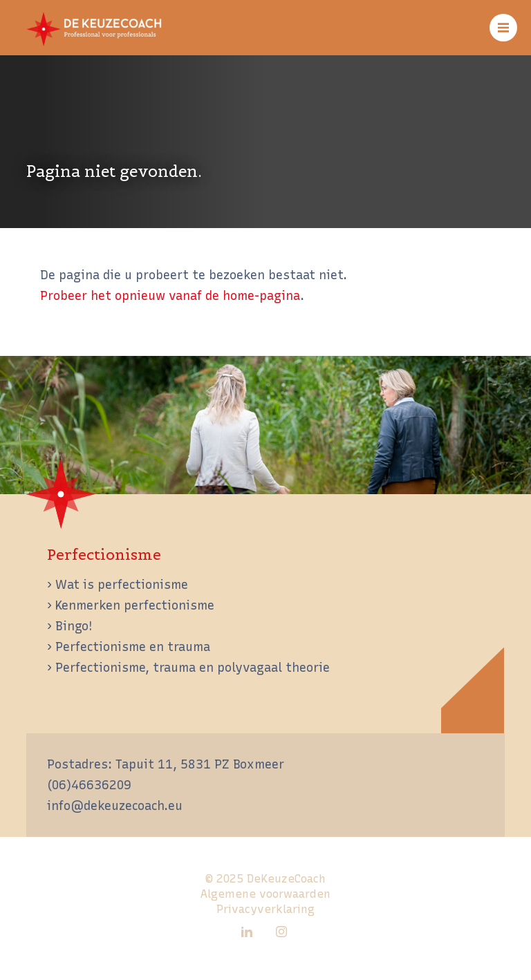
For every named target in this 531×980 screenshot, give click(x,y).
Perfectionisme (104, 555)
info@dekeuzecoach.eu (115, 805)
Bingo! (74, 626)
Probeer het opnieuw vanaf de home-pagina (170, 295)
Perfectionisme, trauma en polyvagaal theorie (193, 667)
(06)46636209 (89, 785)
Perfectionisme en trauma (133, 647)
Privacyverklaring (265, 909)
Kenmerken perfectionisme (135, 605)
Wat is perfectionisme (122, 584)
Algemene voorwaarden (265, 894)
